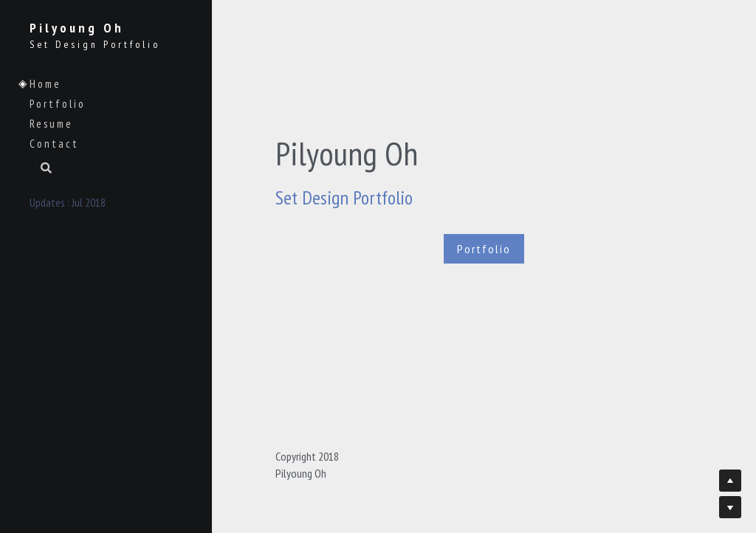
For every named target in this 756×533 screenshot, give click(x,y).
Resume (51, 124)
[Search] (41, 169)
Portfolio (58, 104)
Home (45, 84)
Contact (54, 144)
